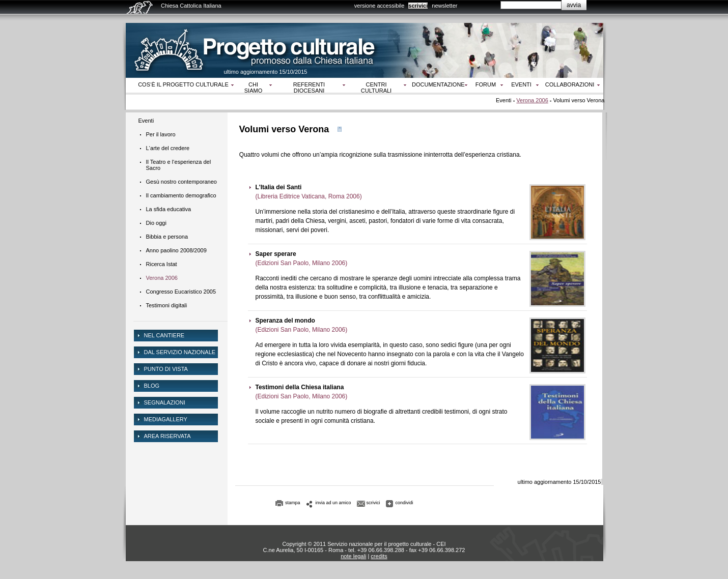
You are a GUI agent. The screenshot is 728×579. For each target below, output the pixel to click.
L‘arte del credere (168, 148)
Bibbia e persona (167, 237)
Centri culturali (376, 88)
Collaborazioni (570, 84)
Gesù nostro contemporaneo (181, 182)
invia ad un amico (333, 503)
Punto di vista (166, 369)
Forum (486, 84)
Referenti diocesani (309, 88)
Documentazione (438, 84)
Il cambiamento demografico (181, 195)
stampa (293, 503)
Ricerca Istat (162, 264)
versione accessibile (379, 6)
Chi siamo (253, 88)
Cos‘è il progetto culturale (183, 84)
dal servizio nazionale (180, 352)
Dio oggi (156, 223)
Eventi (521, 84)
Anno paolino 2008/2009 (176, 250)
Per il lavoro (161, 134)
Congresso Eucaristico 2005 (181, 292)
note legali (353, 556)
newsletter (444, 6)
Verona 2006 (532, 100)
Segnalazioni (165, 402)
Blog (152, 386)
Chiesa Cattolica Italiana (191, 6)
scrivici (418, 6)
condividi (404, 503)
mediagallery (166, 419)
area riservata (167, 436)
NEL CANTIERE (164, 335)
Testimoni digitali (167, 305)
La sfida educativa (169, 209)
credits (379, 556)
